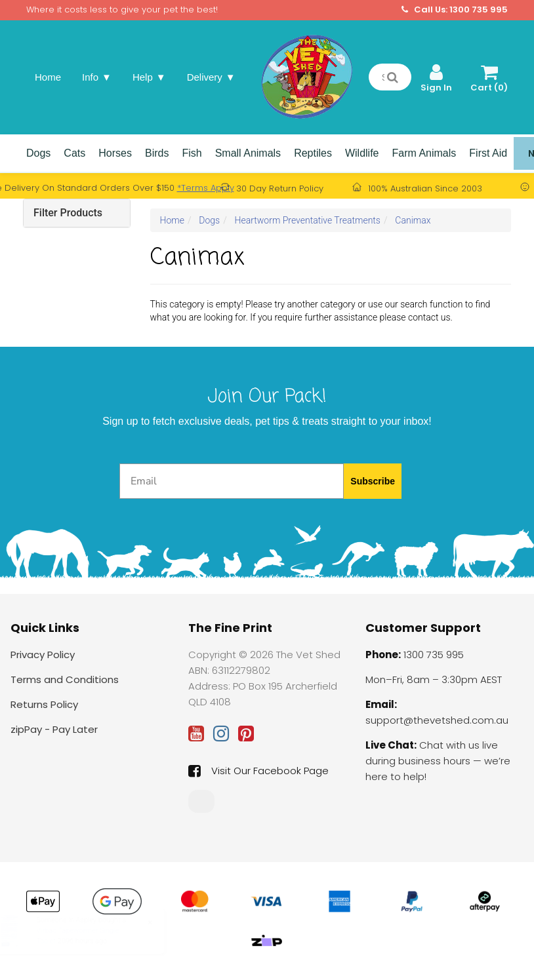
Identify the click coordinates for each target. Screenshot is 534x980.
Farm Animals (424, 153)
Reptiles (313, 153)
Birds (157, 153)
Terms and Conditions (65, 679)
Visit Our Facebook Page (258, 771)
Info (97, 77)
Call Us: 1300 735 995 (455, 10)
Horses (115, 153)
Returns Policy (44, 704)
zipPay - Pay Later (54, 729)
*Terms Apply (206, 188)
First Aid (488, 153)
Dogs (38, 153)
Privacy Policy (43, 655)
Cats (74, 153)
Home (48, 77)
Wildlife (362, 153)
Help (149, 77)
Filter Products (68, 213)
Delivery (211, 77)
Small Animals (248, 153)
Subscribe (373, 481)
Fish (192, 153)
